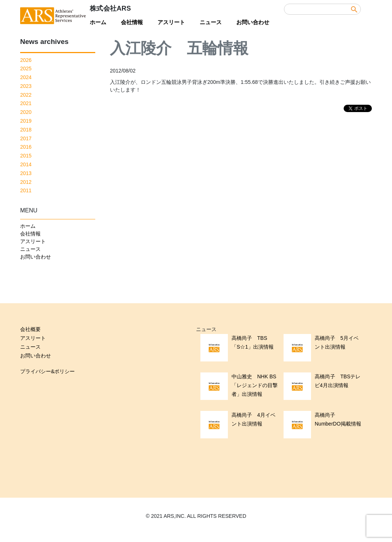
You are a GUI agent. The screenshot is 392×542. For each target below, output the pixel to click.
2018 (26, 130)
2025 (26, 68)
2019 (26, 121)
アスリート (171, 22)
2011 (26, 190)
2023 (26, 86)
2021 (26, 103)
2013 (26, 173)
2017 (26, 138)
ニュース (211, 22)
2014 (26, 164)
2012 (26, 182)
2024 (26, 77)
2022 (26, 95)
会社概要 (30, 329)
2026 (26, 60)
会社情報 (132, 22)
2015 (26, 156)
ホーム (98, 22)
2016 (26, 147)
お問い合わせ (253, 22)
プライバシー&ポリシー (47, 371)
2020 (26, 112)
